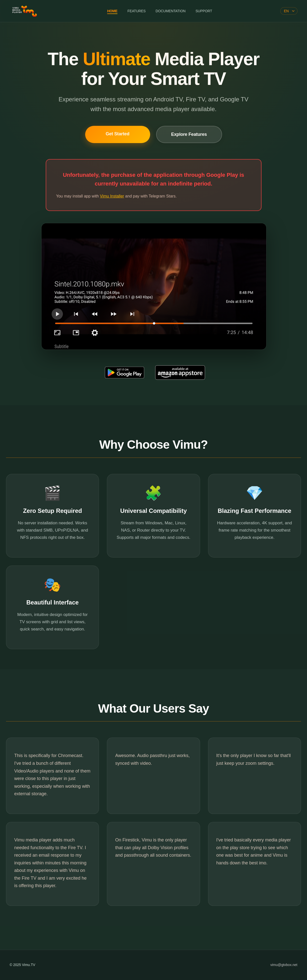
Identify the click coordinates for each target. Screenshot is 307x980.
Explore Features (189, 134)
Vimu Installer (112, 196)
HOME (112, 11)
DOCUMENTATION (171, 11)
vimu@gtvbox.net (284, 965)
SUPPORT (204, 11)
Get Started (118, 134)
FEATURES (137, 11)
